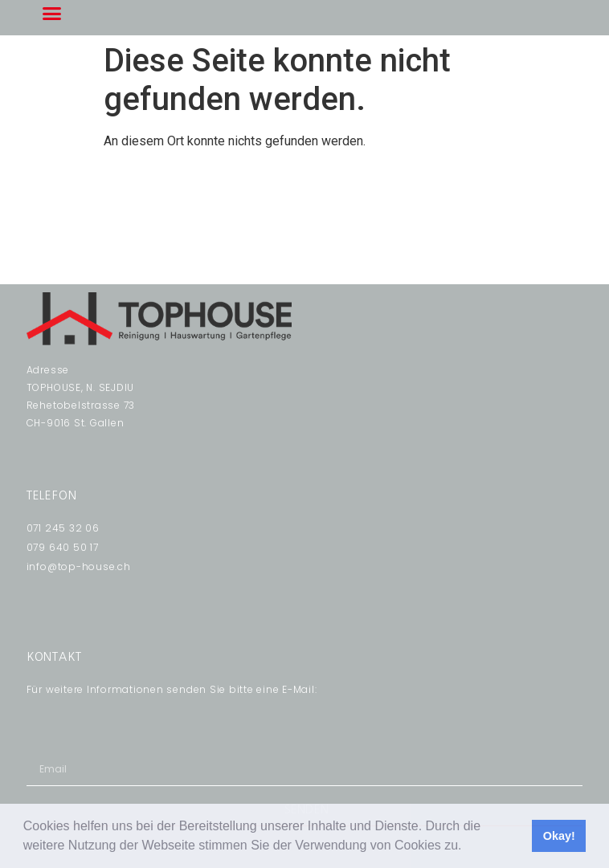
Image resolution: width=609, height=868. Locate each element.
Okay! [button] (559, 836)
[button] (468, 847)
